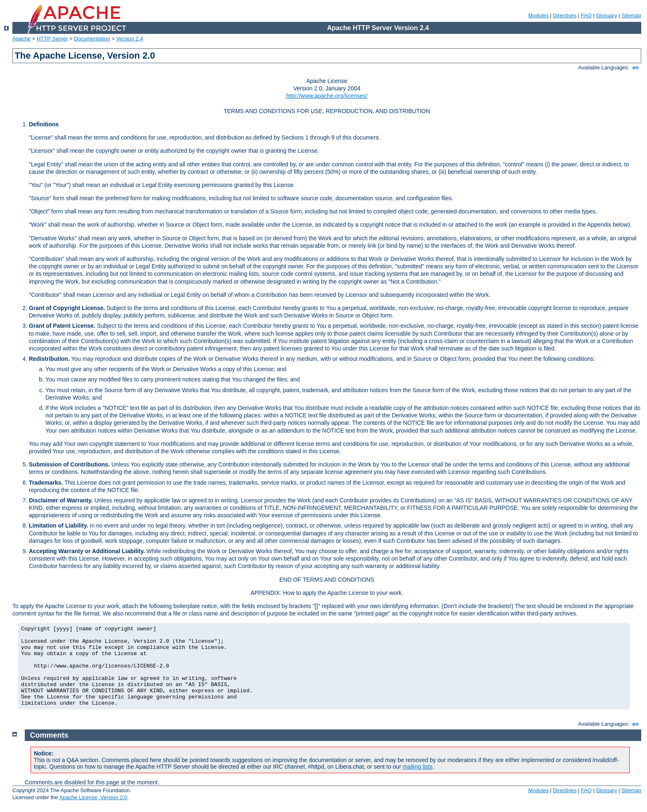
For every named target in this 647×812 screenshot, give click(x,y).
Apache (21, 39)
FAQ (586, 15)
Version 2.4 (130, 39)
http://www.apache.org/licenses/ (327, 96)
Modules (538, 15)
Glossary (606, 15)
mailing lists (418, 767)
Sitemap (631, 15)
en (635, 67)
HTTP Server (52, 39)
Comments (49, 735)
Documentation (92, 39)
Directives (565, 15)
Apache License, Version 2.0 (93, 797)
